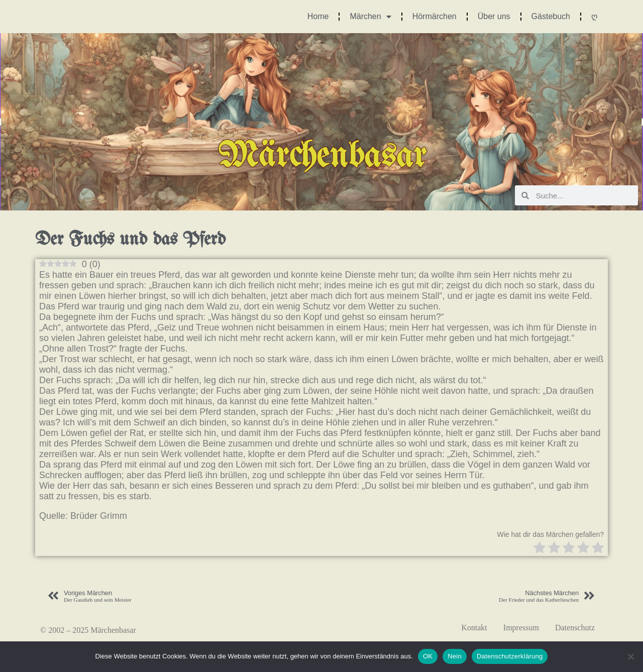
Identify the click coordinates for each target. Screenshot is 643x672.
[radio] (540, 549)
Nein (455, 656)
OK (428, 656)
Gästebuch (551, 16)
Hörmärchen (435, 16)
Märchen (370, 17)
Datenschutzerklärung (510, 656)
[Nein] (630, 656)
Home (318, 16)
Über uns (494, 16)
